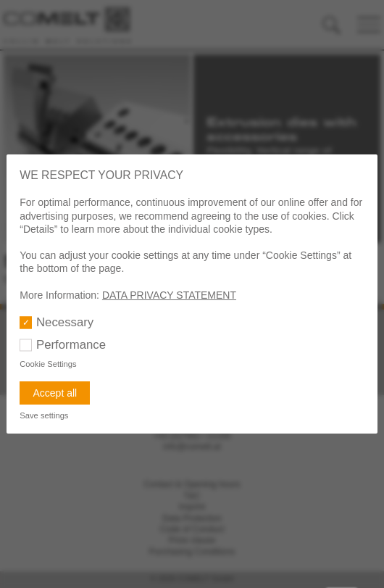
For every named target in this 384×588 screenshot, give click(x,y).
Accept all (55, 393)
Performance (71, 345)
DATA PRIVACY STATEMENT (169, 295)
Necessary (65, 322)
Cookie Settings (48, 364)
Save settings (44, 415)
